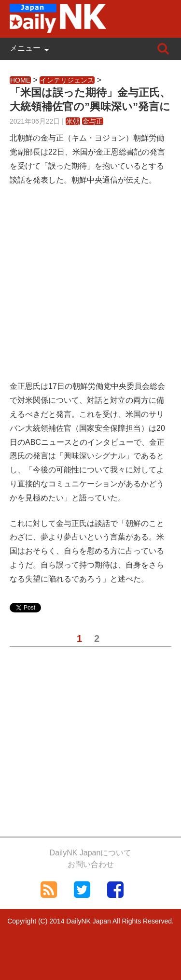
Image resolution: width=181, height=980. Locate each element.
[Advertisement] (90, 289)
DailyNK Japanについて (91, 853)
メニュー (25, 48)
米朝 (73, 121)
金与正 (93, 121)
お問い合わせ (91, 864)
